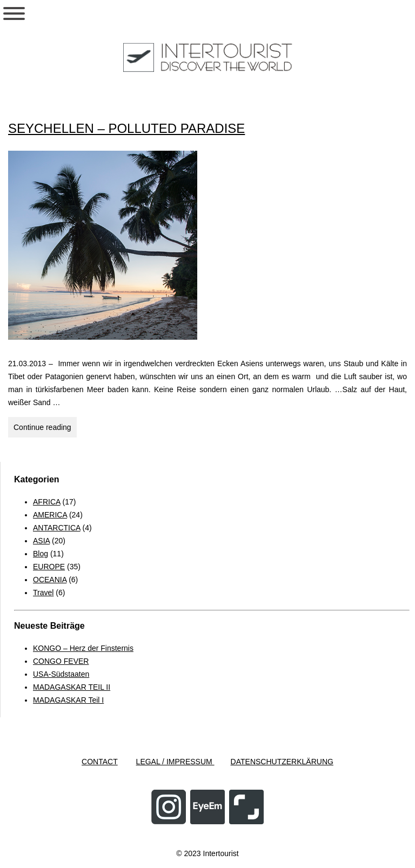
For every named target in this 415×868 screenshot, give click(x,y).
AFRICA (47, 502)
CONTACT (100, 762)
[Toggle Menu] (14, 14)
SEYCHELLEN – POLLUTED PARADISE (126, 128)
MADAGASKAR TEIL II (72, 687)
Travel (43, 593)
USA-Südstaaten (61, 674)
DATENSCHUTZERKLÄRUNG (282, 762)
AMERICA (50, 515)
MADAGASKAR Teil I (68, 700)
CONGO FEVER (61, 661)
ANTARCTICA (57, 528)
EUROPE (49, 567)
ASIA (41, 541)
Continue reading (45, 429)
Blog (41, 554)
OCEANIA (50, 580)
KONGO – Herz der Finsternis (83, 648)
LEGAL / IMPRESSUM (175, 762)
